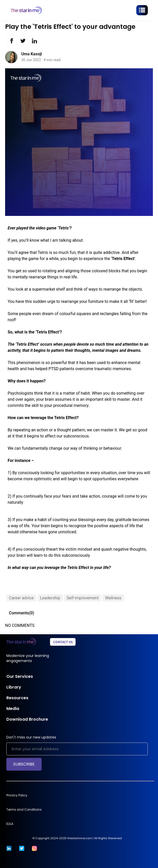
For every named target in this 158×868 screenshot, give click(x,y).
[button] (11, 41)
